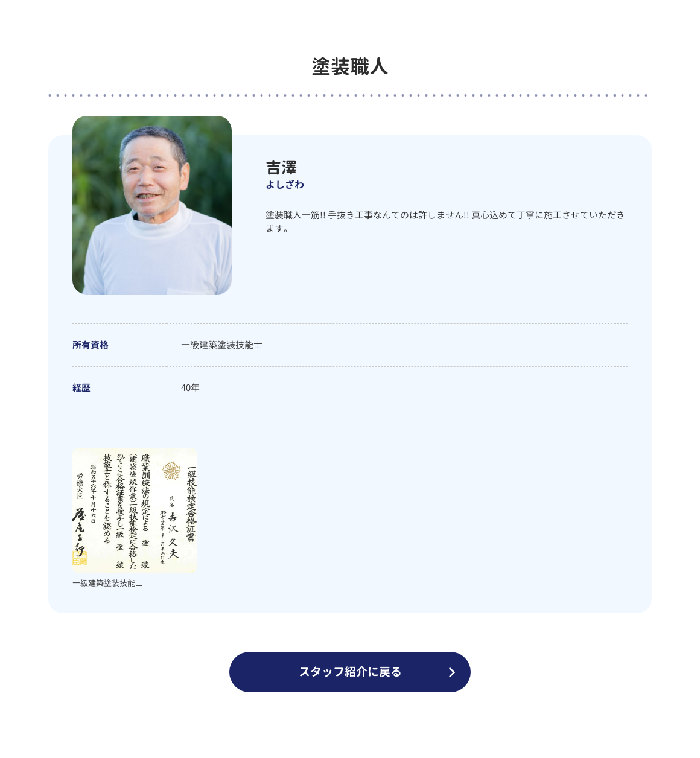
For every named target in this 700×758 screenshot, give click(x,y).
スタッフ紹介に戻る (350, 672)
